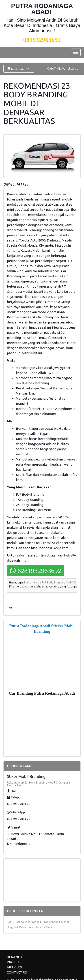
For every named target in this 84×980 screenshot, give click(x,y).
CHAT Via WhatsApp (63, 69)
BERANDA (15, 957)
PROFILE (13, 962)
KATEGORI (19, 69)
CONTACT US (17, 972)
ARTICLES (14, 967)
